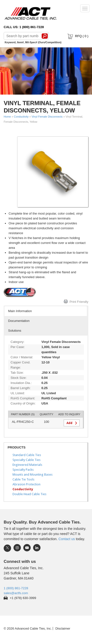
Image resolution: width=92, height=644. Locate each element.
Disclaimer (63, 628)
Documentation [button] (19, 321)
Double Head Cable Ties (29, 494)
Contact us (67, 539)
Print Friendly (79, 302)
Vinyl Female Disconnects (47, 117)
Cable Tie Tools (23, 479)
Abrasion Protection (26, 484)
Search (45, 36)
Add (69, 423)
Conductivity (21, 117)
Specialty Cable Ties (26, 460)
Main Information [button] (20, 311)
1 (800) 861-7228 (16, 588)
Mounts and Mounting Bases (33, 475)
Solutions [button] (15, 331)
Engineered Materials (27, 465)
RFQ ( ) (77, 36)
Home (7, 117)
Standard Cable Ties (27, 455)
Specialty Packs (23, 470)
